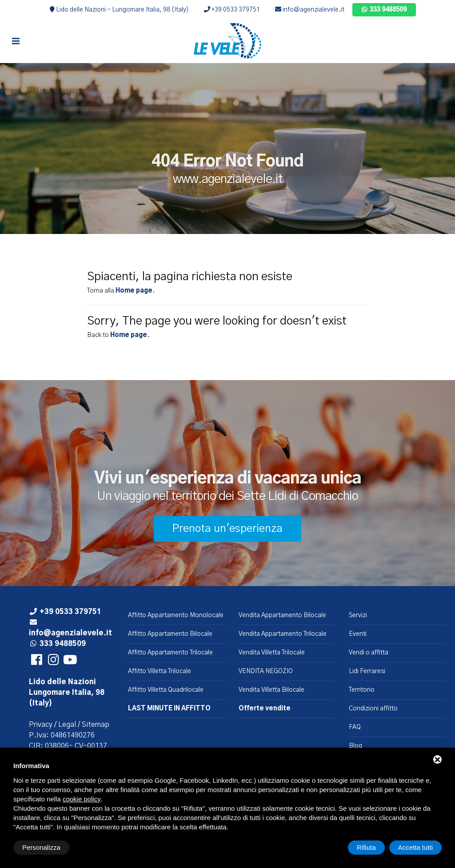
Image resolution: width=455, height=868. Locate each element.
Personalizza (41, 847)
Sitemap (96, 725)
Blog (355, 746)
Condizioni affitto (373, 709)
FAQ (355, 727)
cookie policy (82, 799)
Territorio (362, 690)
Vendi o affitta (369, 653)
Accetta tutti (415, 847)
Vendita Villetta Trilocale (272, 653)
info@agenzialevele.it (310, 10)
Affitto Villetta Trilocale (160, 671)
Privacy (41, 725)
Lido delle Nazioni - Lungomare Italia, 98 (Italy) (119, 10)
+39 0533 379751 (232, 10)
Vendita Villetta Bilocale (271, 690)
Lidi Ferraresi (367, 671)
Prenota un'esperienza (227, 529)
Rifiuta (366, 847)
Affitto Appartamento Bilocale (170, 634)
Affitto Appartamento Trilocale (170, 653)
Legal (67, 725)
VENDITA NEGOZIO (266, 671)
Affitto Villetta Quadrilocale (166, 690)
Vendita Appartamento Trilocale (283, 634)
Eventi (358, 634)
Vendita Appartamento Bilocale (282, 615)
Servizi (358, 615)
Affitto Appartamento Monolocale (176, 615)
